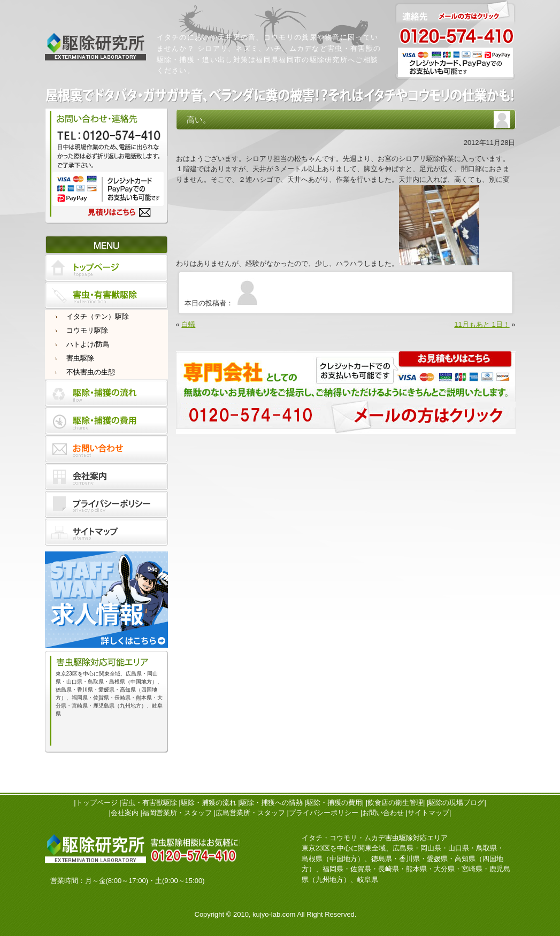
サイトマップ (428, 813)
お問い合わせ (383, 813)
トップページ (97, 803)
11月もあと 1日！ (482, 324)
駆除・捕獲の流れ (209, 803)
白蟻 (188, 324)
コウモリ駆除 (87, 330)
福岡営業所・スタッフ (177, 813)
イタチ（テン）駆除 (98, 316)
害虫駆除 (80, 358)
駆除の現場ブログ (456, 803)
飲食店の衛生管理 (395, 803)
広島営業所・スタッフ (250, 813)
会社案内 (125, 813)
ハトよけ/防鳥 (88, 344)
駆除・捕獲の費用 (334, 803)
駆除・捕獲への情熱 (271, 803)
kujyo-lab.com (274, 914)
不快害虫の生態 (91, 372)
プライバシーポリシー (324, 813)
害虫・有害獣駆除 (149, 803)
